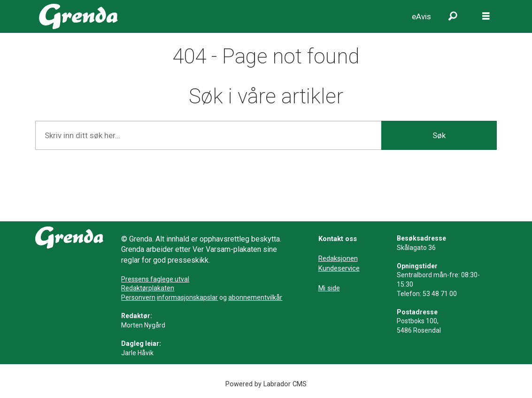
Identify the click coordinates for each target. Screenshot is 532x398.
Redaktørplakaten (148, 288)
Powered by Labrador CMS (266, 384)
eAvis (421, 16)
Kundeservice (339, 268)
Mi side (329, 288)
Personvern (138, 297)
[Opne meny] (486, 16)
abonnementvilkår (255, 297)
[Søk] (453, 16)
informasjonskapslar (187, 297)
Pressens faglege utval (155, 279)
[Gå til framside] (79, 16)
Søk (439, 135)
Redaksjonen (338, 258)
